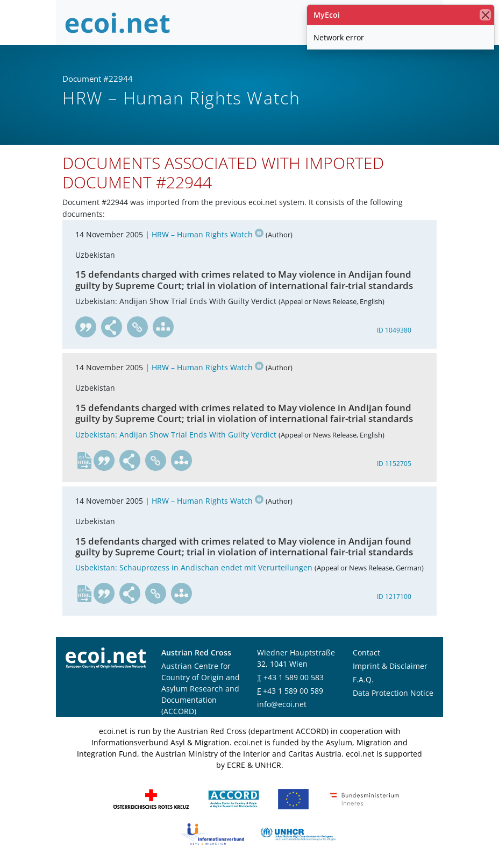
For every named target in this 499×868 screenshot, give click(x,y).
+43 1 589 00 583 (294, 677)
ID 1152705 (394, 464)
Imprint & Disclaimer (390, 666)
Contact (366, 652)
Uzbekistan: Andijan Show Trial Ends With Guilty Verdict (176, 435)
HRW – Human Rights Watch (208, 234)
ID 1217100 (394, 597)
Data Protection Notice (393, 693)
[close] (485, 15)
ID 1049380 (394, 330)
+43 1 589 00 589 (293, 691)
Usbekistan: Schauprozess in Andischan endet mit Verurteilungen (194, 567)
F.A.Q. (363, 679)
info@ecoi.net (282, 704)
